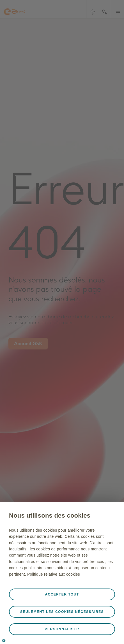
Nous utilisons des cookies (50, 516)
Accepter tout (62, 594)
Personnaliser (62, 629)
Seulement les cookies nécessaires (62, 612)
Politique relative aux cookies (54, 574)
